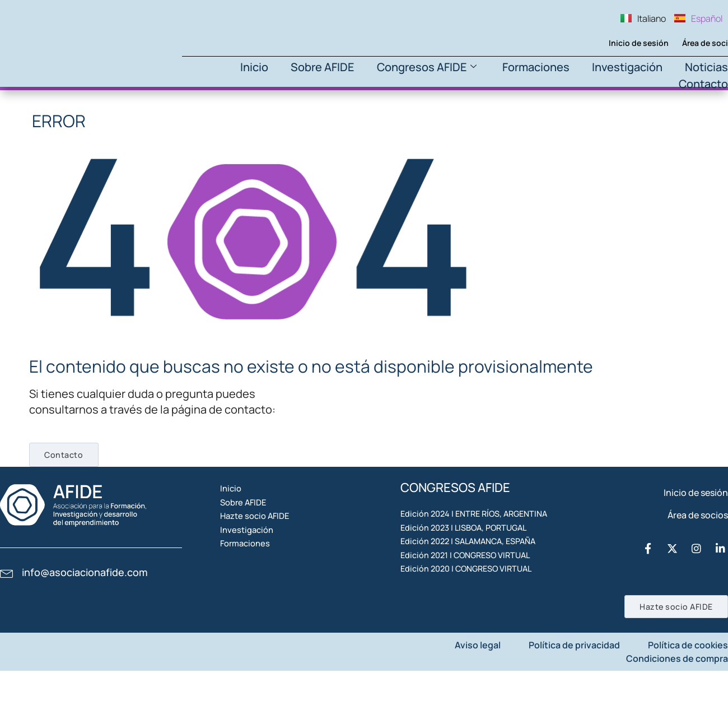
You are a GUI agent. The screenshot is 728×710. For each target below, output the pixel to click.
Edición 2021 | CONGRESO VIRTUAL (472, 619)
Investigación (627, 67)
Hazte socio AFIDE (272, 556)
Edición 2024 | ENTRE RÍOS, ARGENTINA (456, 536)
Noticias (706, 67)
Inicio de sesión (620, 43)
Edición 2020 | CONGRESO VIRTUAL (473, 645)
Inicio (254, 67)
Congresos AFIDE (427, 67)
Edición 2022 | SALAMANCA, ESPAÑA (475, 593)
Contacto (703, 84)
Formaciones (536, 67)
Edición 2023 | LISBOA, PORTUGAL (470, 568)
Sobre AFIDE (323, 67)
